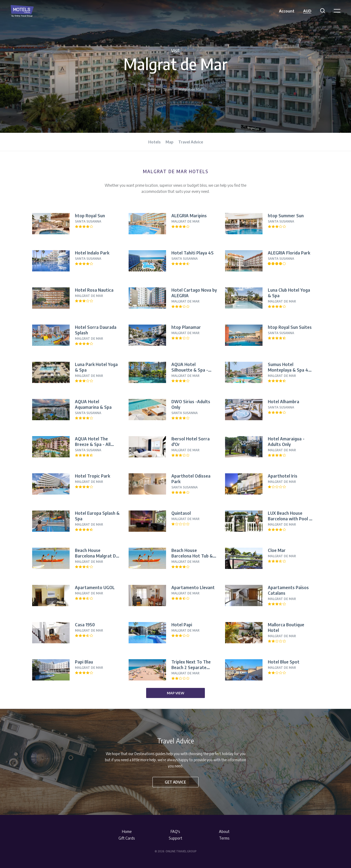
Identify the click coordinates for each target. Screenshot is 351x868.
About (224, 831)
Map (169, 142)
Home (127, 831)
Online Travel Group (181, 851)
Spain (168, 89)
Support (175, 838)
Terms (224, 838)
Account (287, 11)
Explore (151, 89)
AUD (307, 11)
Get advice (175, 782)
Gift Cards (127, 838)
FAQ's (175, 831)
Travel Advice (191, 142)
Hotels (154, 142)
